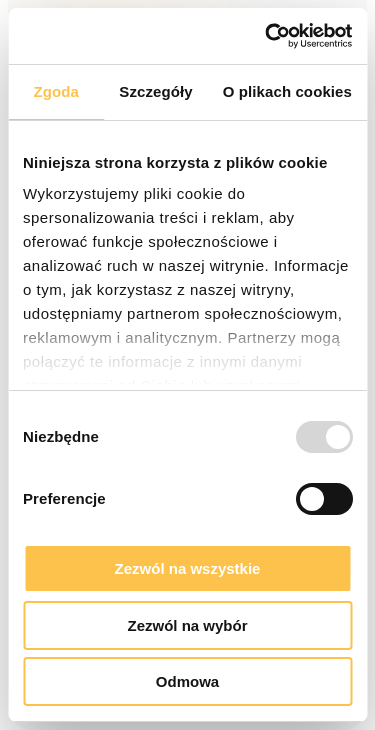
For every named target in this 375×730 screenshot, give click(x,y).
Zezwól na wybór (187, 625)
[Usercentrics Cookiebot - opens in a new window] (267, 36)
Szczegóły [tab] (155, 91)
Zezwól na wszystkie (188, 568)
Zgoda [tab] (56, 91)
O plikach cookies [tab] (287, 91)
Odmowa (187, 681)
